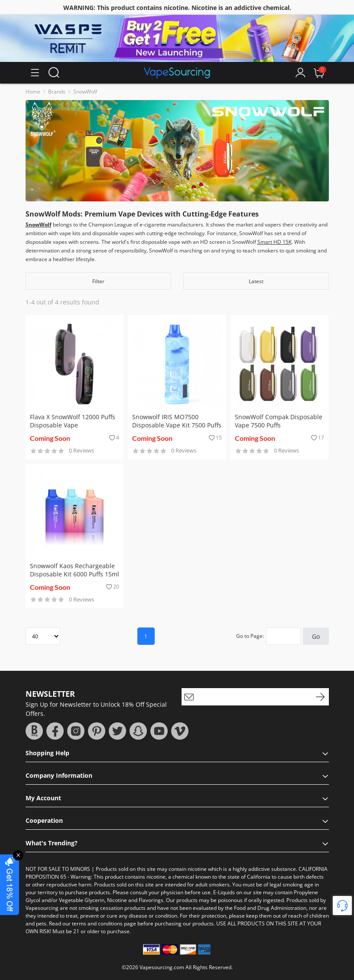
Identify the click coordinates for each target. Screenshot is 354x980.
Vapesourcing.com (162, 967)
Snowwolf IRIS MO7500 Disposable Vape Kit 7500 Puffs (177, 421)
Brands (57, 92)
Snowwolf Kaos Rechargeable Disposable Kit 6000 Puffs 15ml (75, 570)
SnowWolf (85, 92)
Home (33, 92)
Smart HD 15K (274, 242)
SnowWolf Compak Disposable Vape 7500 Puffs (279, 421)
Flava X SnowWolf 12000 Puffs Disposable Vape (73, 421)
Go (316, 636)
